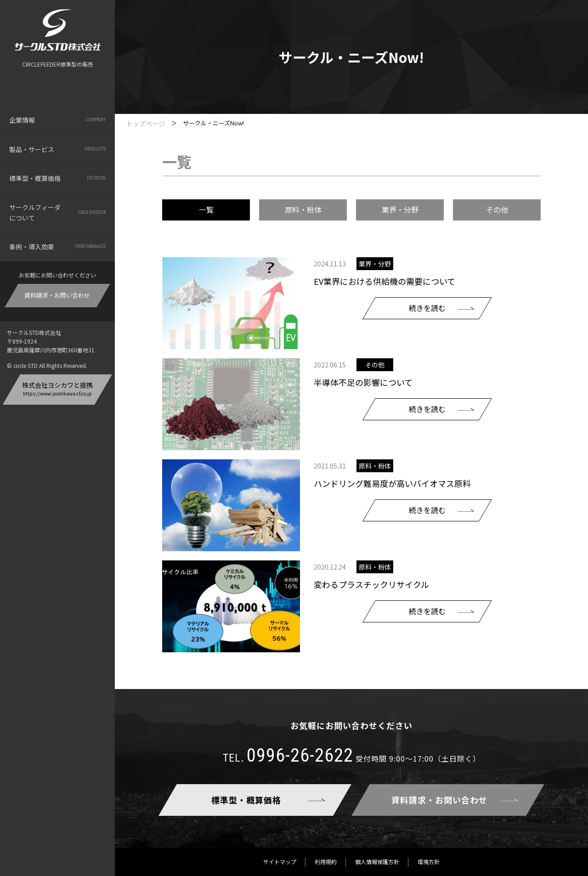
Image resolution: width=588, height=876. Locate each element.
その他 (497, 209)
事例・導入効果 (57, 247)
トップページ (146, 124)
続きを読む (427, 308)
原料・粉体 (303, 209)
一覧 (206, 209)
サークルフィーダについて (57, 212)
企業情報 (57, 120)
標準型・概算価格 (57, 178)
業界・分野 (400, 209)
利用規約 (326, 862)
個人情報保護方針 (377, 862)
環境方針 (429, 862)
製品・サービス (57, 149)
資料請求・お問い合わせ (58, 295)
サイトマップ (280, 862)
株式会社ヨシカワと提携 (57, 389)
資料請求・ (439, 800)
